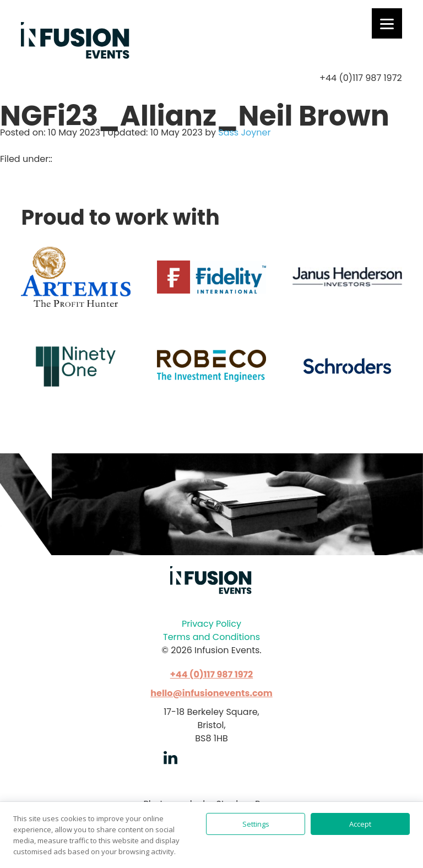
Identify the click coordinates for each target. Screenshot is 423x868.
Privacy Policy (211, 624)
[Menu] (387, 23)
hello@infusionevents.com (211, 693)
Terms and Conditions (211, 637)
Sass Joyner (244, 132)
